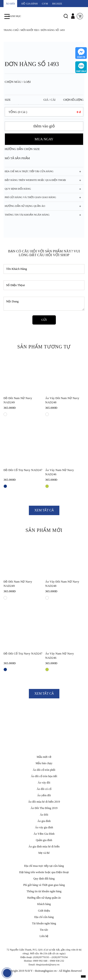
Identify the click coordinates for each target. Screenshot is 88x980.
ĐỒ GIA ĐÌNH (29, 4)
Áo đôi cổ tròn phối (44, 770)
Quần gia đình (44, 840)
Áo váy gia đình (44, 827)
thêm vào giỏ (44, 126)
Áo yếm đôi (44, 795)
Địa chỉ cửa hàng (44, 917)
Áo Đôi (44, 815)
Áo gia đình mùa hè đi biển (44, 847)
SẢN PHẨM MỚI (44, 530)
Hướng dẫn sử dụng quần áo (44, 898)
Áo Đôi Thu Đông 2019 (44, 808)
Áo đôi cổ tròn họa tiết (44, 776)
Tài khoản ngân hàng (44, 923)
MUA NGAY (44, 139)
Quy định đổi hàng (44, 879)
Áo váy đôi (44, 783)
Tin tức (44, 930)
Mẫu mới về (44, 757)
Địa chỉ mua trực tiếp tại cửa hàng (44, 866)
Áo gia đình (44, 821)
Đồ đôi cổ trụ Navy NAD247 (23, 470)
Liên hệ (44, 936)
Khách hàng (44, 904)
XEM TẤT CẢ (44, 510)
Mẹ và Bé (44, 853)
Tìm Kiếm (66, 19)
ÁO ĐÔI (10, 4)
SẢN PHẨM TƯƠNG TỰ (44, 347)
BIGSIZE (57, 4)
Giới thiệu (44, 911)
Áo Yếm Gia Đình (44, 834)
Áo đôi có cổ (44, 789)
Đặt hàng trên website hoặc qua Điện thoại (44, 872)
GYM (45, 4)
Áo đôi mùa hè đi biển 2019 (44, 802)
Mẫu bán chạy (44, 763)
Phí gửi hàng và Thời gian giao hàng (44, 885)
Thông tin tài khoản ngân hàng (44, 891)
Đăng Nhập (73, 19)
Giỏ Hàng (80, 19)
